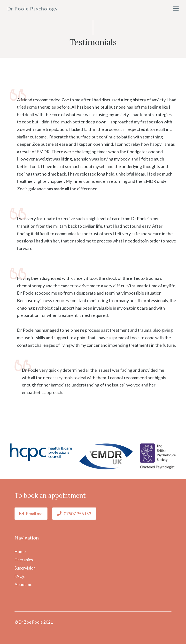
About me (23, 584)
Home (20, 551)
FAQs (20, 576)
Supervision (25, 568)
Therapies (24, 560)
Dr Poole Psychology (32, 8)
